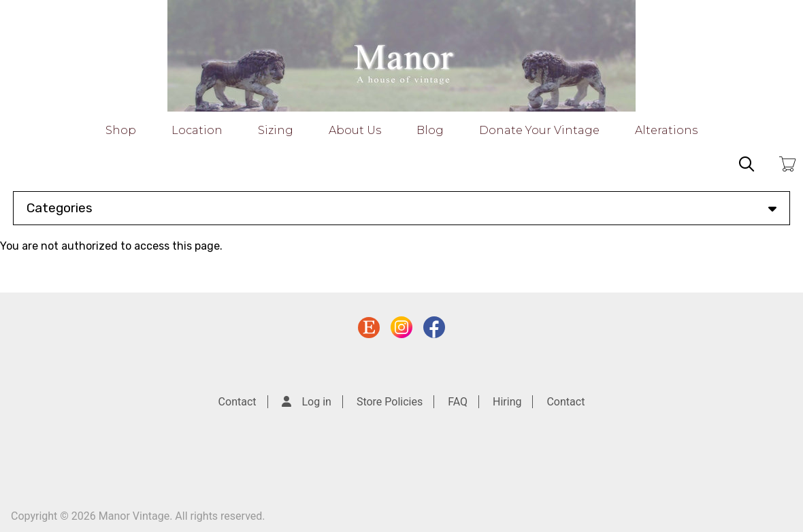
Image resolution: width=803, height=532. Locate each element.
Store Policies (390, 402)
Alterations (666, 130)
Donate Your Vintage (539, 130)
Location (197, 130)
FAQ (458, 402)
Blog (430, 130)
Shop (121, 130)
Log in (317, 402)
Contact (237, 402)
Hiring (507, 402)
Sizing (276, 130)
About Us (355, 130)
